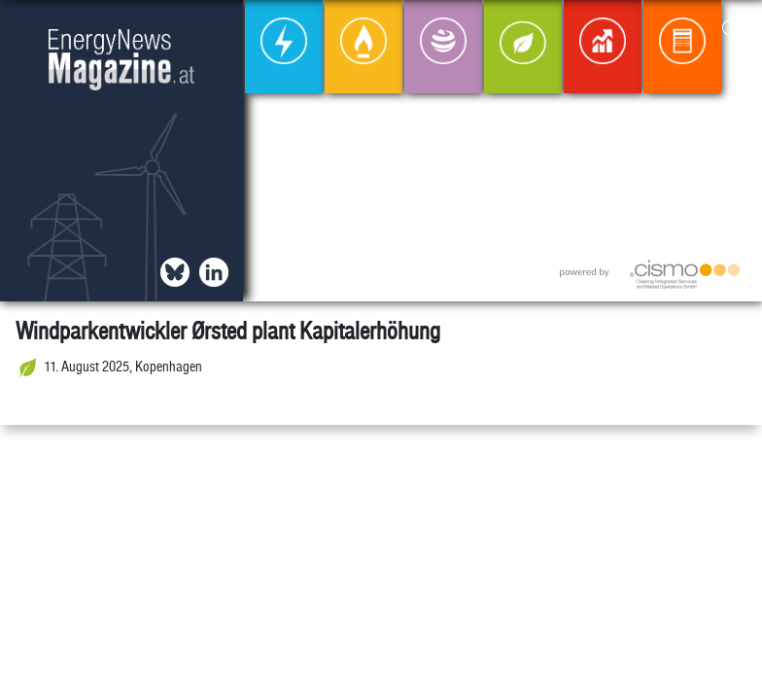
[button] (731, 31)
